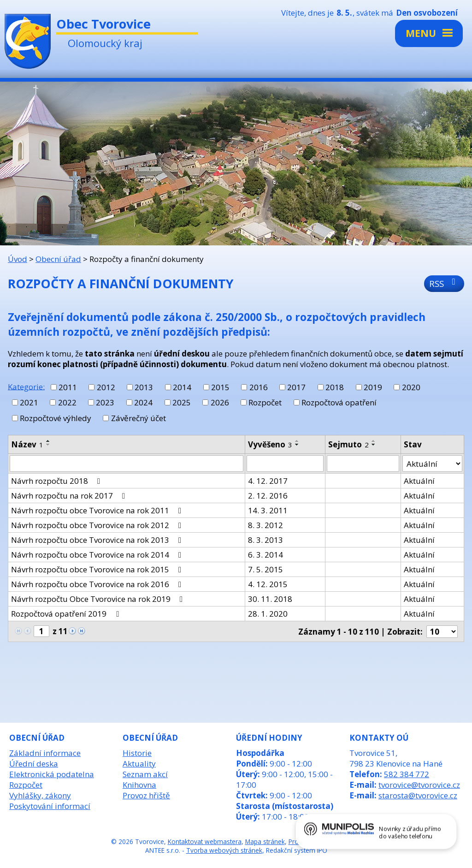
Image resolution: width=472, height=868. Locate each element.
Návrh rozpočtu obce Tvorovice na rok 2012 (98, 525)
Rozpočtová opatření (339, 402)
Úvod (18, 259)
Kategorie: (26, 386)
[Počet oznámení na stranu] (442, 632)
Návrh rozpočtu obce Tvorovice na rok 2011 (98, 510)
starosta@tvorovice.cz (418, 795)
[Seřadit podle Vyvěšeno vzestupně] (297, 441)
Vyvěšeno (270, 444)
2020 (411, 387)
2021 (29, 402)
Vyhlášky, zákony (40, 795)
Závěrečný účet (139, 418)
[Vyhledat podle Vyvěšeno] (285, 464)
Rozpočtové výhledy (56, 418)
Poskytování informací (50, 806)
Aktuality (139, 764)
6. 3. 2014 (265, 555)
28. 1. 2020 (268, 614)
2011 (68, 387)
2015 (220, 387)
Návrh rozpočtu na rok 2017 (70, 496)
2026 (220, 402)
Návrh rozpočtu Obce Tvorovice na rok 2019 (99, 599)
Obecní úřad (58, 259)
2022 (67, 402)
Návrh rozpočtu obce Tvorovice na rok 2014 (98, 555)
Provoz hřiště (146, 795)
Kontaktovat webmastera (205, 841)
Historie (137, 753)
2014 (182, 387)
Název (27, 444)
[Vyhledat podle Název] (127, 464)
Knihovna (139, 785)
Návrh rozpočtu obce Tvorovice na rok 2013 (98, 540)
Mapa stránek (265, 841)
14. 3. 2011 (268, 510)
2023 (105, 402)
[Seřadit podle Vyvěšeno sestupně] (297, 445)
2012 (106, 387)
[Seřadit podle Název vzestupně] (48, 441)
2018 (335, 387)
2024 (143, 402)
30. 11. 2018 (270, 599)
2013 (144, 387)
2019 (373, 387)
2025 (182, 402)
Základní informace (45, 753)
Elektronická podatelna (52, 774)
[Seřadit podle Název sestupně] (48, 445)
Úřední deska (34, 764)
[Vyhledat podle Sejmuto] (363, 464)
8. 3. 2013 (265, 540)
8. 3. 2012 (265, 525)
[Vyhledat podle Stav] (432, 464)
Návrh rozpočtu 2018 (57, 481)
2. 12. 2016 (268, 496)
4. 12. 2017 (268, 481)
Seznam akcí (145, 774)
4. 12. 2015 (268, 584)
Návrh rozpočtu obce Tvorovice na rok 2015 (98, 569)
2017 (296, 387)
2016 (259, 387)
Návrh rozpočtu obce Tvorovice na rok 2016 (98, 584)
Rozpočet (265, 402)
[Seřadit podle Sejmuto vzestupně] (374, 441)
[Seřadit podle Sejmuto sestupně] (374, 445)
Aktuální (419, 481)
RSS (444, 283)
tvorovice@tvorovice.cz (419, 785)
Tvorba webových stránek (224, 850)
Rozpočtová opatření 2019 (67, 614)
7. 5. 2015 (265, 569)
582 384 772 (407, 774)
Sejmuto (348, 444)
